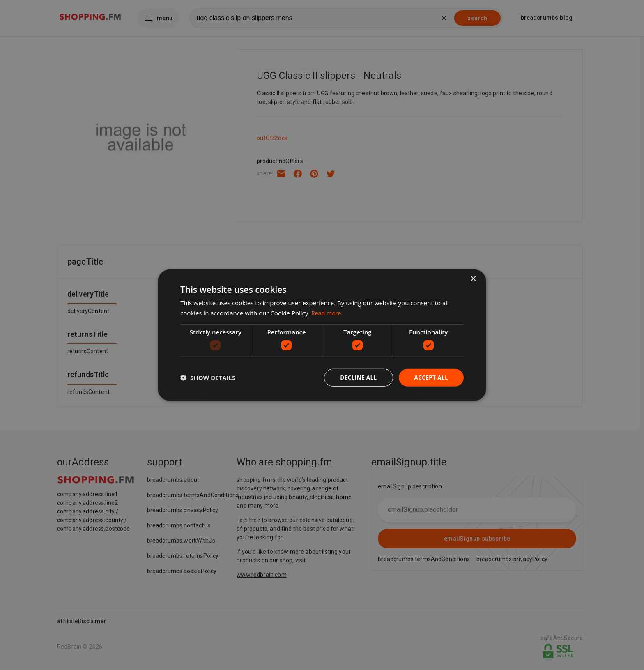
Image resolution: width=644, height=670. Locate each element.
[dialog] (322, 335)
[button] (208, 378)
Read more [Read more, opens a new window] (327, 313)
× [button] (473, 278)
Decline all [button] (356, 377)
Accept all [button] (431, 377)
